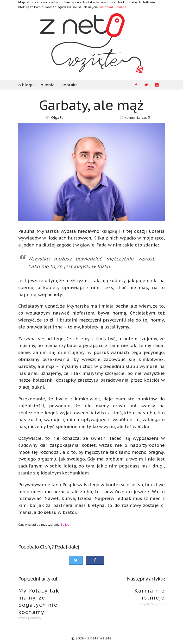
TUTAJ (65, 525)
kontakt (69, 85)
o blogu (26, 85)
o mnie (48, 85)
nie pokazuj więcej (113, 7)
